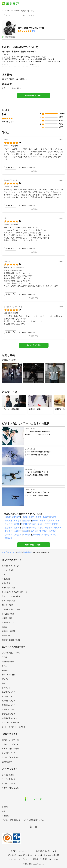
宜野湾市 (16, 517)
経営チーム (6, 811)
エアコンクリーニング (10, 566)
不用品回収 (6, 579)
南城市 (35, 521)
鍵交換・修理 (7, 618)
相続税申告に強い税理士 (11, 640)
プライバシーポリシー (27, 851)
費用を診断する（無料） (34, 96)
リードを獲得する (9, 779)
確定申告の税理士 (9, 631)
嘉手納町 (9, 528)
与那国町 (9, 538)
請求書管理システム (9, 718)
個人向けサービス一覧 (10, 740)
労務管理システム (9, 714)
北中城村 (25, 528)
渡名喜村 (34, 531)
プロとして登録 (8, 775)
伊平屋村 (9, 535)
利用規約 (14, 851)
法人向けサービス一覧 (10, 744)
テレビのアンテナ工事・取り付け (15, 592)
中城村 (33, 528)
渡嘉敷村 (9, 531)
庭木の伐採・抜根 (9, 588)
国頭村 (42, 521)
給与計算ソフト (8, 696)
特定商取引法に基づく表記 (46, 851)
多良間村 (45, 535)
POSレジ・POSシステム (11, 723)
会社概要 (5, 807)
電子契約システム (9, 705)
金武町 (40, 524)
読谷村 (55, 524)
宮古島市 (27, 521)
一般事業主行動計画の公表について (45, 859)
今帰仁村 (9, 524)
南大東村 (43, 531)
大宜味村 (51, 521)
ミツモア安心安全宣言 (10, 757)
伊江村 (48, 524)
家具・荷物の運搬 (9, 601)
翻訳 (4, 683)
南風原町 (58, 528)
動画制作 (5, 670)
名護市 (39, 517)
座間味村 (18, 531)
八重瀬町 (36, 535)
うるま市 (18, 521)
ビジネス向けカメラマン (11, 653)
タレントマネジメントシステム (14, 727)
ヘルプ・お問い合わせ (10, 749)
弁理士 (4, 666)
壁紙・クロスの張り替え (11, 596)
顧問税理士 (6, 635)
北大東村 (52, 531)
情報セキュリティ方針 (34, 855)
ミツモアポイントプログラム (20, 859)
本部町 (17, 524)
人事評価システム (9, 709)
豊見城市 (9, 521)
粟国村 (26, 531)
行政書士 (5, 657)
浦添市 (31, 517)
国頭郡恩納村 (28, 552)
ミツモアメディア (9, 753)
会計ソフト (6, 688)
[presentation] (8, 16)
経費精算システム (9, 701)
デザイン (5, 679)
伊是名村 (18, 535)
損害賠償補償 (7, 762)
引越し (4, 575)
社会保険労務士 (8, 662)
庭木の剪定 (6, 583)
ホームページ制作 (9, 675)
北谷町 (17, 528)
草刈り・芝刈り (8, 605)
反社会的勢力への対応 (17, 855)
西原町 (40, 528)
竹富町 (53, 535)
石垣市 (24, 517)
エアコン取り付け (9, 570)
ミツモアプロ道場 (9, 783)
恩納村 (24, 524)
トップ (4, 552)
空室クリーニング (9, 622)
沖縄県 (19, 552)
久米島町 (27, 535)
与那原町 (49, 528)
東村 (58, 521)
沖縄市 (53, 517)
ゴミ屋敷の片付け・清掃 (11, 609)
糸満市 (46, 517)
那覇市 (8, 517)
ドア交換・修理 (8, 614)
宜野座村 (32, 524)
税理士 (4, 627)
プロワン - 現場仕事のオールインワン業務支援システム (23, 820)
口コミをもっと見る (34, 345)
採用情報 (5, 816)
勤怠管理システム (9, 692)
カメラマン (12, 552)
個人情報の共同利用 (51, 855)
